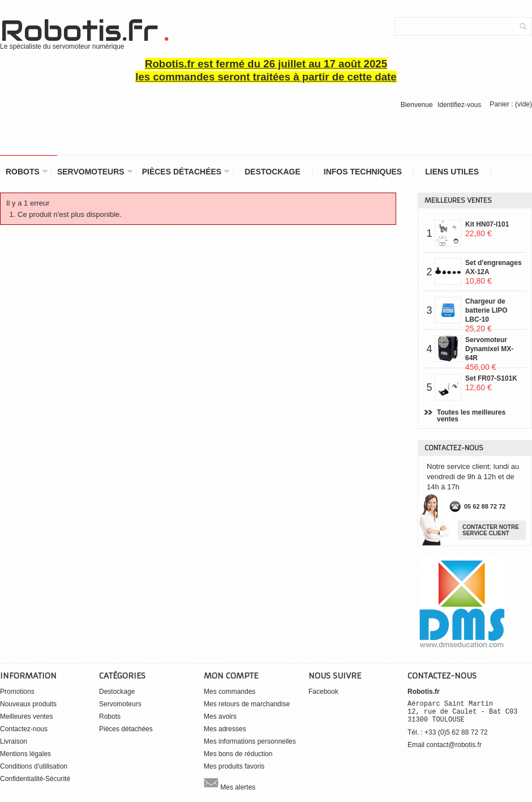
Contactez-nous (24, 729)
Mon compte (231, 676)
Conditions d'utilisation (34, 766)
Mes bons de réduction (238, 754)
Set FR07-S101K (491, 383)
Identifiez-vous (459, 105)
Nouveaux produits (28, 704)
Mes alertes (229, 783)
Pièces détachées (183, 172)
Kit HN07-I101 (487, 229)
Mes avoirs (220, 716)
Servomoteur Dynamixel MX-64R (489, 348)
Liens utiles (452, 172)
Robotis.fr (84, 31)
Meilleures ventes (458, 200)
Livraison (14, 741)
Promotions (17, 692)
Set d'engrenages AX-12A (494, 271)
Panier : (511, 104)
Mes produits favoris (234, 766)
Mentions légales (25, 754)
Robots (24, 172)
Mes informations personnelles (250, 741)
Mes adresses (225, 729)
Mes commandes (229, 692)
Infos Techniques (363, 172)
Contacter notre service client (491, 530)
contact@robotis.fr (454, 745)
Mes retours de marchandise (247, 704)
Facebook (323, 692)
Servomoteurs (92, 172)
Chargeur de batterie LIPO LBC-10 (486, 310)
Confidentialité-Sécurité (35, 779)
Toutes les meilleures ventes (471, 416)
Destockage (273, 172)
